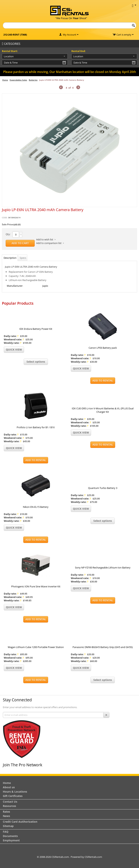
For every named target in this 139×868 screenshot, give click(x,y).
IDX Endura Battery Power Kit (36, 329)
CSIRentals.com (93, 857)
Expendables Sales (18, 80)
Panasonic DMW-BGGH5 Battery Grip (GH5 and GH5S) (103, 647)
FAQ (6, 832)
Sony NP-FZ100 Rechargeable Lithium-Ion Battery (103, 568)
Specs (23, 258)
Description (10, 258)
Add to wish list (45, 239)
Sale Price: (8, 224)
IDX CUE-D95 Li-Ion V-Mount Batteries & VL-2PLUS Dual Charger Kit (103, 410)
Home (5, 80)
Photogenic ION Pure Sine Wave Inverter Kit (36, 586)
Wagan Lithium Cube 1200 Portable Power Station (36, 647)
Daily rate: (11, 336)
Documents (10, 836)
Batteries (33, 80)
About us (9, 787)
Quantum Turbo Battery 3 (103, 488)
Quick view (14, 350)
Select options (36, 362)
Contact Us (10, 802)
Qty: (8, 234)
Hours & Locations (15, 792)
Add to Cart (20, 243)
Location (9, 56)
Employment (11, 840)
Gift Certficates (13, 796)
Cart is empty (125, 35)
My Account (70, 35)
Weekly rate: (12, 343)
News (6, 816)
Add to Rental (103, 381)
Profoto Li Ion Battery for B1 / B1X (36, 427)
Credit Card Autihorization (20, 822)
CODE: (5, 218)
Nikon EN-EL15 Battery (36, 507)
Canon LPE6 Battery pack (103, 348)
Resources (9, 806)
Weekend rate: (14, 339)
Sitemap (8, 826)
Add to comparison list (49, 243)
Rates (6, 812)
